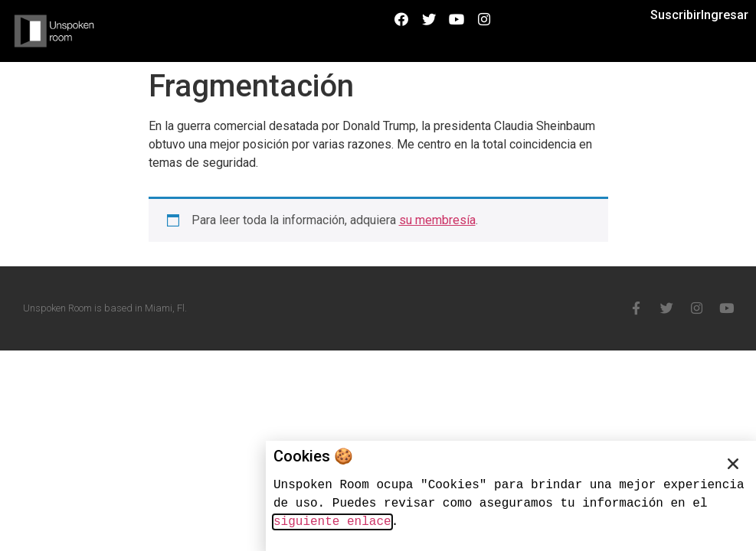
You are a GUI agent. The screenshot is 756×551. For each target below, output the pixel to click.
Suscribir (676, 15)
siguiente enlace (332, 522)
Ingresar (725, 15)
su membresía (437, 220)
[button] (733, 464)
